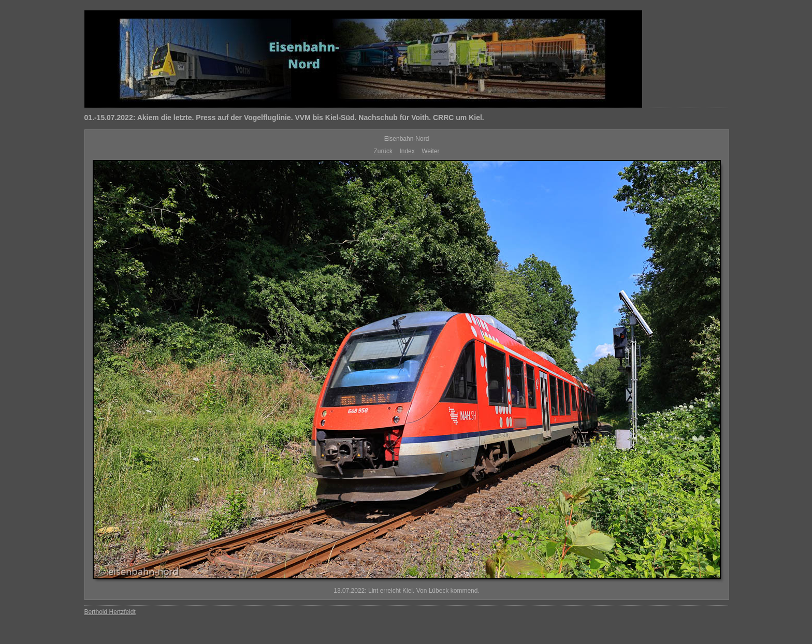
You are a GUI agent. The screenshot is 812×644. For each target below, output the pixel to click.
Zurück (383, 151)
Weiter (430, 151)
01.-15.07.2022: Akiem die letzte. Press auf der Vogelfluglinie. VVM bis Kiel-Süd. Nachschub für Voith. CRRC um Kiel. (284, 118)
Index (407, 151)
